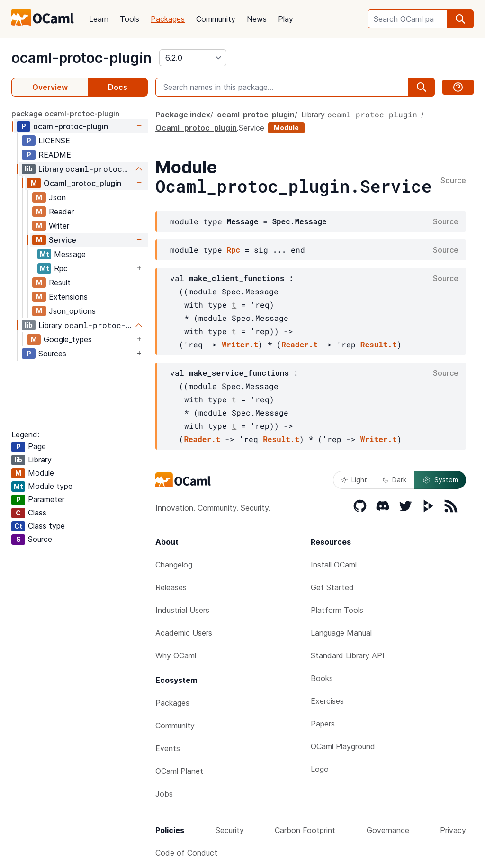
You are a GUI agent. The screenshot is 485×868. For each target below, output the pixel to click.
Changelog (174, 565)
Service (63, 240)
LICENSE (54, 141)
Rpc (61, 268)
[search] (460, 19)
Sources (52, 354)
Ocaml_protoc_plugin (82, 183)
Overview (50, 87)
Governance (388, 830)
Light (354, 480)
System (440, 480)
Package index (183, 115)
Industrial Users (182, 610)
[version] (193, 58)
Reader (61, 212)
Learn (99, 19)
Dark (395, 480)
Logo (320, 769)
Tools (130, 19)
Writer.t (240, 344)
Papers (323, 724)
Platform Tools (337, 610)
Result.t (379, 344)
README (55, 155)
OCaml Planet (179, 771)
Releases (171, 587)
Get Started (332, 587)
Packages (168, 19)
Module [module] (286, 128)
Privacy (453, 830)
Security (230, 830)
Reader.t (300, 344)
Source (453, 181)
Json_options (72, 311)
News (257, 19)
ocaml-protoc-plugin (81, 58)
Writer (59, 226)
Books (322, 678)
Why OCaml (176, 655)
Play (286, 19)
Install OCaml (334, 565)
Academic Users (184, 633)
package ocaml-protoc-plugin (65, 114)
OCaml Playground (343, 746)
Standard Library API (348, 655)
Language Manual (341, 633)
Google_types (68, 339)
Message (70, 254)
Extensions (68, 297)
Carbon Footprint (305, 830)
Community (216, 19)
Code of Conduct (186, 853)
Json (57, 197)
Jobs (164, 794)
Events (168, 748)
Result (60, 283)
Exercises (327, 701)
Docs (118, 87)
